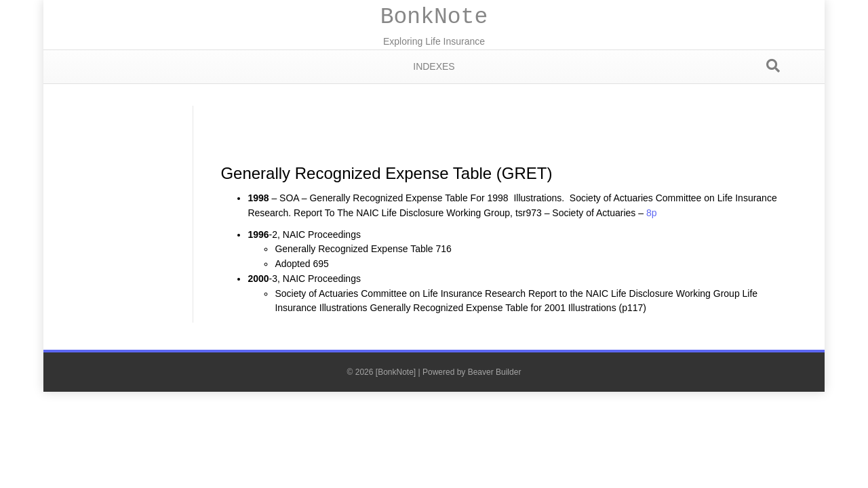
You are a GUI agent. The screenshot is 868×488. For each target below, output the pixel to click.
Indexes (434, 66)
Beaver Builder (495, 372)
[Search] (773, 66)
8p (652, 213)
